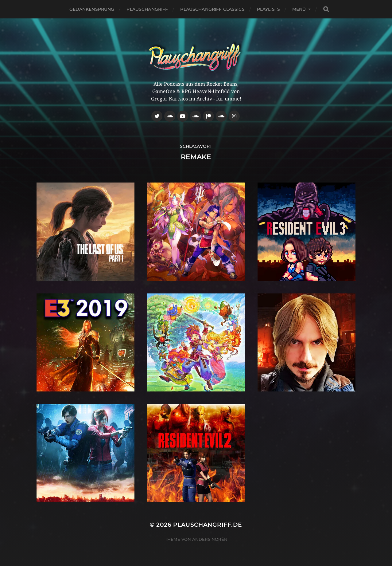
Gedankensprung (92, 9)
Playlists (268, 9)
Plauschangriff (147, 9)
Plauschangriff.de (208, 525)
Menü (299, 9)
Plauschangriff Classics (212, 9)
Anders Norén (210, 539)
